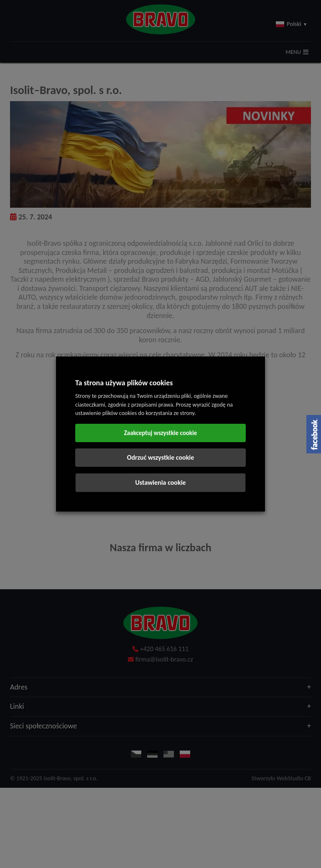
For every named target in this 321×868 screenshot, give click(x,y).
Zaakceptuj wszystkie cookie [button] (161, 433)
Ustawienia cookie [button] (160, 482)
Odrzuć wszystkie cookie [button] (161, 457)
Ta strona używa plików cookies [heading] (124, 383)
